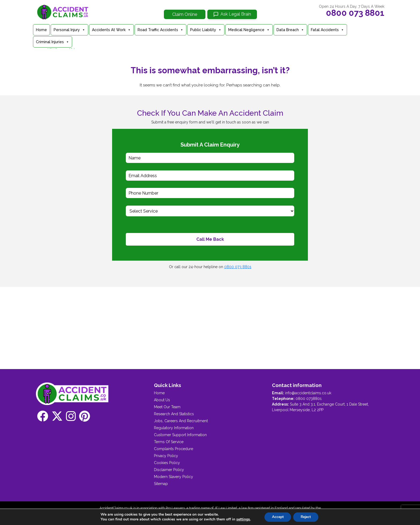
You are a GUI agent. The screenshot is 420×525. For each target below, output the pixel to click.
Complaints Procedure (174, 449)
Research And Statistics (174, 414)
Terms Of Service (169, 442)
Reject (306, 517)
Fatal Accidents (327, 30)
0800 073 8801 (355, 13)
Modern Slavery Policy (174, 477)
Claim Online (185, 14)
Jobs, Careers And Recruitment (181, 421)
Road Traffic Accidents (161, 30)
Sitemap (161, 484)
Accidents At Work (111, 30)
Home (41, 30)
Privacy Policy (166, 456)
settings (242, 519)
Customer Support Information (180, 435)
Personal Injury (69, 30)
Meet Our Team (167, 407)
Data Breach (290, 30)
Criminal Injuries (53, 42)
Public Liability (206, 30)
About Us (162, 400)
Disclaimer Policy (169, 470)
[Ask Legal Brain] (232, 14)
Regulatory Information (174, 428)
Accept (277, 517)
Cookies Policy (167, 463)
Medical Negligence (249, 30)
